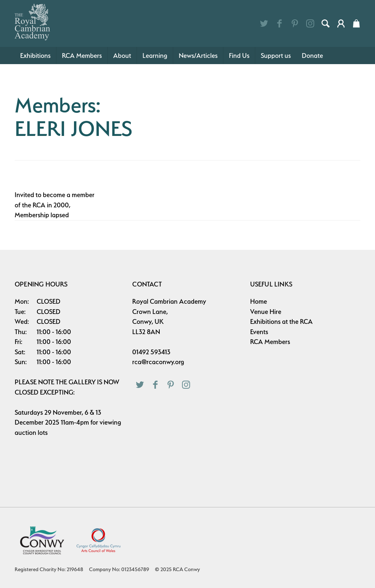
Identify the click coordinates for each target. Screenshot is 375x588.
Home (259, 301)
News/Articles (198, 56)
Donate (312, 56)
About (122, 56)
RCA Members (82, 56)
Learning (155, 56)
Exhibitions (35, 56)
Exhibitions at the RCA (281, 321)
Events (259, 332)
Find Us (239, 56)
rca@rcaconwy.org (158, 362)
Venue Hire (266, 312)
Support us (276, 56)
